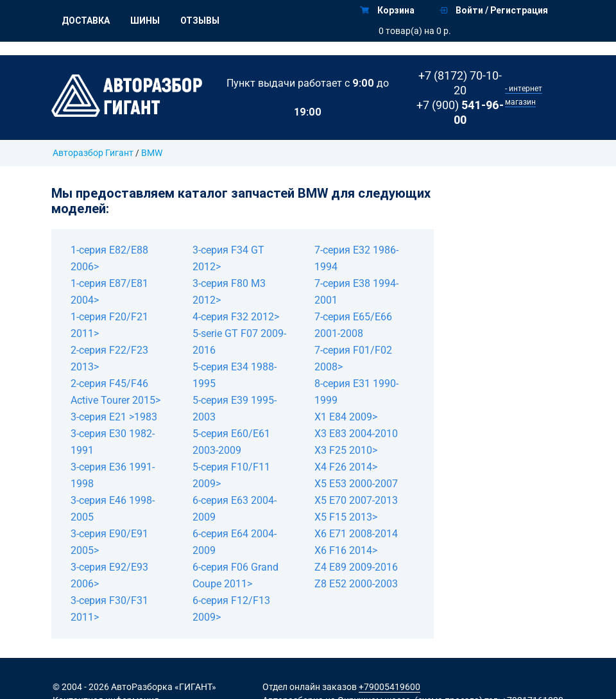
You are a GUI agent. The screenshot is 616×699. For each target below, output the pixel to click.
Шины (145, 21)
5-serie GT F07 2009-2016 (239, 342)
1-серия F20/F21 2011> (109, 325)
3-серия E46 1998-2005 (113, 509)
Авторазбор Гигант (93, 153)
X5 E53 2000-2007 (356, 484)
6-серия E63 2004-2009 (235, 509)
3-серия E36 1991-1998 (113, 475)
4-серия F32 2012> (236, 317)
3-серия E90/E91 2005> (109, 542)
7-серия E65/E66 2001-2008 (353, 325)
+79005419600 (389, 687)
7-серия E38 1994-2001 (356, 292)
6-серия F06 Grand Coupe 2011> (235, 575)
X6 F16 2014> (346, 550)
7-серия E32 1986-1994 (356, 258)
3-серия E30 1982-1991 (113, 442)
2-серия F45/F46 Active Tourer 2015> (116, 392)
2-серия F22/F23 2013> (109, 358)
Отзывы (200, 21)
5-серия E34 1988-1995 (235, 375)
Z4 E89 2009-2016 (356, 567)
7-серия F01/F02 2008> (353, 358)
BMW (152, 153)
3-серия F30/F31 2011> (109, 609)
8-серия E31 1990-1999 (356, 392)
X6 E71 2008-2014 (356, 534)
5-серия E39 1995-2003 (235, 409)
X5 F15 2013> (346, 517)
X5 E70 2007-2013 (356, 500)
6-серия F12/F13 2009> (231, 609)
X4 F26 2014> (346, 467)
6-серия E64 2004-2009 (235, 542)
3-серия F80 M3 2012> (229, 292)
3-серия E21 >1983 (114, 417)
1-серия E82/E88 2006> (109, 258)
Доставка (86, 21)
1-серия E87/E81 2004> (109, 292)
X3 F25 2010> (346, 450)
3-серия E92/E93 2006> (109, 575)
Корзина (387, 10)
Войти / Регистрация (494, 10)
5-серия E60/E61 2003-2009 (231, 442)
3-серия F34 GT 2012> (228, 258)
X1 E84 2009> (346, 417)
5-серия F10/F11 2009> (231, 475)
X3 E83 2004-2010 (356, 434)
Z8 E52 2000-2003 (356, 584)
